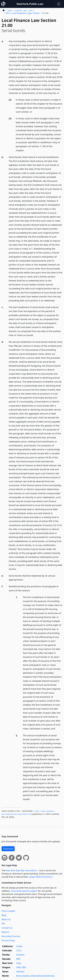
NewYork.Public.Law (30, 4)
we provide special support (24, 891)
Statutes (20, 955)
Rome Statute (23, 976)
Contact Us (7, 928)
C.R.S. (19, 950)
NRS (18, 959)
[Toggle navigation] (59, 4)
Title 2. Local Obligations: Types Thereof (22, 13)
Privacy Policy (8, 940)
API (3, 924)
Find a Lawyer (8, 911)
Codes (19, 946)
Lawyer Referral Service (40, 877)
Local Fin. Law (20, 10)
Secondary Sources (11, 936)
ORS (24, 967)
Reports (5, 932)
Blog (4, 915)
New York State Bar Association (21, 870)
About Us (6, 919)
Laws (10, 10)
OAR (18, 967)
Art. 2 (31, 10)
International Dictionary (43, 976)
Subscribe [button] (8, 849)
